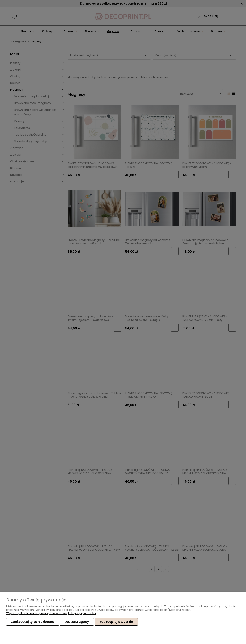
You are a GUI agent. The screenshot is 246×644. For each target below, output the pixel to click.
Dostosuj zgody (77, 622)
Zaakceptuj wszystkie (116, 622)
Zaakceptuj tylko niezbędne (33, 622)
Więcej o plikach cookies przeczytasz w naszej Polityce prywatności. (51, 613)
